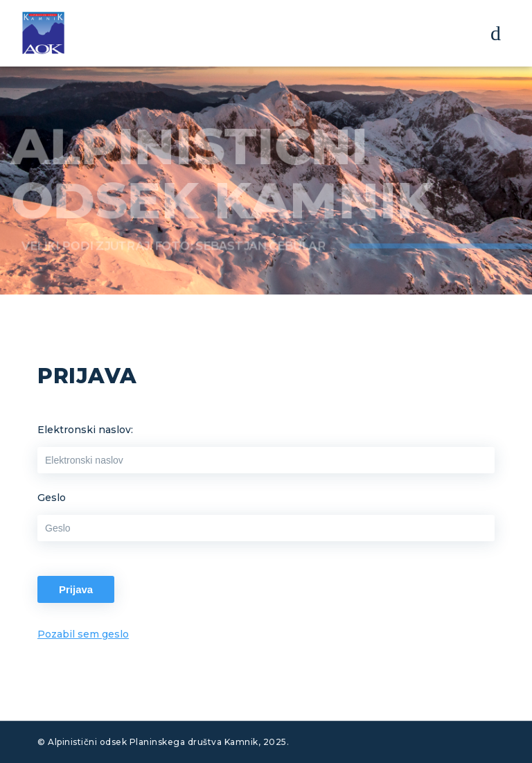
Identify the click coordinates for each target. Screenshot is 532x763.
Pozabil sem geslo (83, 634)
